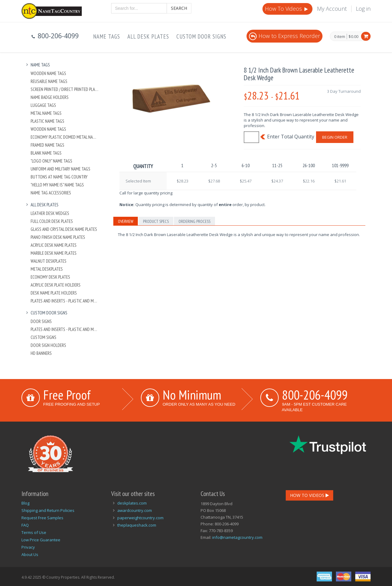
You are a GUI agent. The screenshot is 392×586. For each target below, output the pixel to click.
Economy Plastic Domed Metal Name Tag (65, 137)
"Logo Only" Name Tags (51, 161)
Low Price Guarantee (41, 540)
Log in (363, 9)
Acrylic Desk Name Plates (54, 245)
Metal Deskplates (47, 269)
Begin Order (335, 137)
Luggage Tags (43, 105)
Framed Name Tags (47, 145)
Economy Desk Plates (50, 277)
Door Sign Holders (48, 345)
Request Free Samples (42, 518)
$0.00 (353, 36)
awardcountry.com (135, 510)
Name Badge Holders (50, 97)
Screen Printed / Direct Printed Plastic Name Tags (65, 89)
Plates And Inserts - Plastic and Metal (65, 301)
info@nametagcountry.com (237, 537)
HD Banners (41, 353)
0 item (340, 37)
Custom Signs (43, 337)
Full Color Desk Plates (52, 221)
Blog (25, 503)
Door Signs (41, 321)
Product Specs (156, 221)
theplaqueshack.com (137, 525)
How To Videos (287, 9)
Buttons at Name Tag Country (59, 177)
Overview (126, 221)
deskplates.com (132, 503)
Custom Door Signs (201, 36)
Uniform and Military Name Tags (60, 169)
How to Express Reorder (285, 36)
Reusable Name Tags (49, 81)
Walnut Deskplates (49, 261)
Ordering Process (194, 221)
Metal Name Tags (46, 113)
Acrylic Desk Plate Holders (56, 285)
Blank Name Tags (46, 153)
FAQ (25, 525)
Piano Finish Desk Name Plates (58, 237)
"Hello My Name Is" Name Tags (57, 185)
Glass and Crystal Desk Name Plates (64, 229)
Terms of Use (34, 532)
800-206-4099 (315, 395)
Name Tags (107, 36)
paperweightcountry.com (140, 518)
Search (179, 8)
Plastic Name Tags (47, 121)
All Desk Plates (148, 36)
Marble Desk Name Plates (54, 253)
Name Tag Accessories (51, 193)
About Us (30, 554)
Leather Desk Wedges (50, 213)
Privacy (28, 547)
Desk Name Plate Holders (54, 293)
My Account (332, 9)
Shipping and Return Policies (48, 510)
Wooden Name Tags (48, 73)
